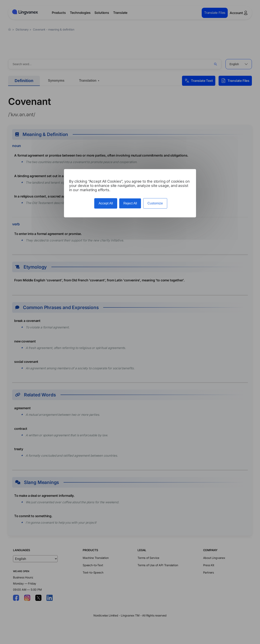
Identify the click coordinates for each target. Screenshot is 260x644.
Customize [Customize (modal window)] (155, 203)
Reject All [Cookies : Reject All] (130, 203)
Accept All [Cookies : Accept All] (106, 203)
